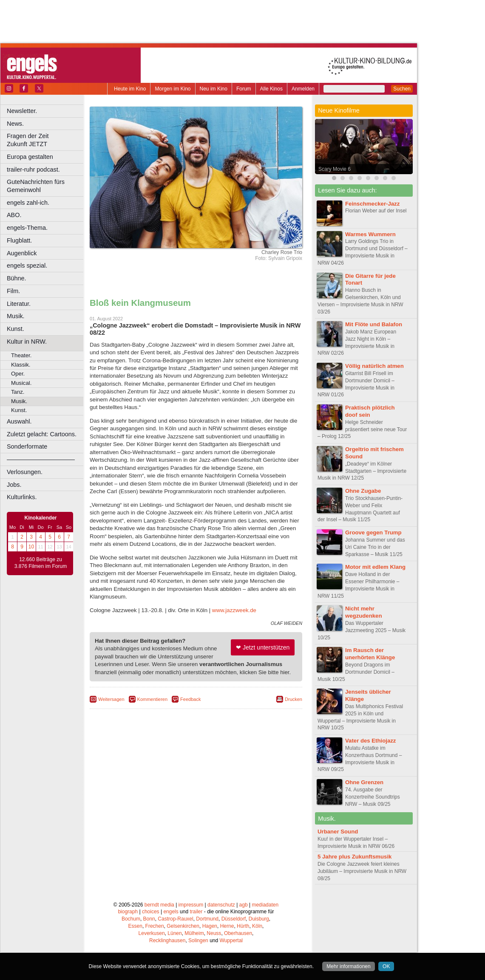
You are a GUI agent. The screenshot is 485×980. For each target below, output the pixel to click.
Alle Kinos (271, 89)
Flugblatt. (19, 240)
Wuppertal (231, 940)
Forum (244, 89)
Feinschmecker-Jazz (372, 204)
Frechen (155, 926)
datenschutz (221, 905)
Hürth (243, 926)
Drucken (294, 699)
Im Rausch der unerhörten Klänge (370, 654)
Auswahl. (19, 421)
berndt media (159, 905)
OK (386, 966)
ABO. (14, 215)
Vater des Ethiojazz (370, 741)
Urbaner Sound (338, 832)
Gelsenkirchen (183, 926)
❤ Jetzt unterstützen (263, 647)
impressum (191, 905)
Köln (257, 926)
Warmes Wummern (370, 234)
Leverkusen (152, 933)
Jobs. (14, 485)
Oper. (18, 374)
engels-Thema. (27, 228)
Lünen (174, 933)
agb (244, 905)
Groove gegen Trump (373, 532)
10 (31, 547)
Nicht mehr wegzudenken (363, 612)
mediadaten (265, 905)
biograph (128, 912)
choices (151, 912)
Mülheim (194, 933)
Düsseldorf (234, 919)
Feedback (190, 699)
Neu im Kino (214, 89)
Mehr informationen (348, 966)
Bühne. (17, 278)
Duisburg (259, 919)
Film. (13, 291)
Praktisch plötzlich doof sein (370, 411)
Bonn (149, 919)
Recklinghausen (167, 940)
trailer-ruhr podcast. (33, 169)
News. (15, 124)
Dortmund (207, 919)
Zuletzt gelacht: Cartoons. (42, 434)
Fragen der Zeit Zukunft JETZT (46, 140)
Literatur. (19, 304)
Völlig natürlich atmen (374, 366)
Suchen (402, 89)
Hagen (210, 926)
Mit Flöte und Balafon (374, 324)
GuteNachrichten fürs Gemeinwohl (36, 186)
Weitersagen (111, 699)
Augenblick (22, 253)
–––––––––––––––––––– (41, 459)
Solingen (198, 940)
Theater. (21, 355)
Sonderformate (27, 446)
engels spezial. (27, 265)
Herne (227, 926)
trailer (196, 912)
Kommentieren (153, 699)
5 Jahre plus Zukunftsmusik (355, 857)
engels (171, 912)
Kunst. (16, 329)
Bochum (131, 919)
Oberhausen (238, 933)
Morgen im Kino (173, 89)
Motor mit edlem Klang (375, 567)
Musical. (21, 383)
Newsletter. (22, 111)
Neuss (214, 933)
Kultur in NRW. (27, 342)
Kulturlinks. (22, 497)
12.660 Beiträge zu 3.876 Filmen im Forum (41, 563)
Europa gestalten (30, 157)
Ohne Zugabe (363, 491)
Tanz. (18, 392)
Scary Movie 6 (335, 169)
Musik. (16, 316)
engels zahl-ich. (28, 203)
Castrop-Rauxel (175, 919)
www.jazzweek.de (234, 610)
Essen (135, 926)
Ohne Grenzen (364, 782)
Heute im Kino (130, 89)
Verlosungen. (25, 472)
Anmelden (303, 89)
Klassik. (21, 365)
